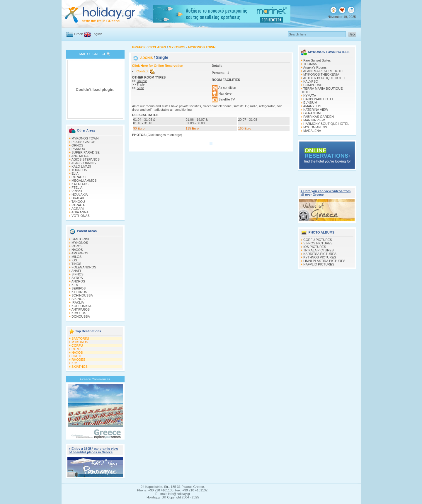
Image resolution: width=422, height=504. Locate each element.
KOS (75, 363)
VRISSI (77, 191)
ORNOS (77, 145)
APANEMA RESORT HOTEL (324, 71)
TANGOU (78, 202)
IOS (74, 260)
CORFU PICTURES (318, 240)
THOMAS (310, 64)
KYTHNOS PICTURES (320, 257)
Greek (79, 34)
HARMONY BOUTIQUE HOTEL (326, 124)
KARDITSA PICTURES (320, 254)
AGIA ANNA (80, 212)
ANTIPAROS (80, 309)
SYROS (77, 278)
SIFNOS (78, 274)
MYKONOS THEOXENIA (321, 74)
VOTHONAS (81, 216)
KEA (75, 285)
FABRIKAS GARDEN (319, 117)
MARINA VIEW (314, 120)
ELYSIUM (310, 103)
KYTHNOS (79, 292)
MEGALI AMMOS (84, 181)
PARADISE (80, 177)
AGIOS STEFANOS (85, 159)
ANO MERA (80, 156)
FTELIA (77, 188)
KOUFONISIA (81, 306)
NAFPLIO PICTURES (319, 264)
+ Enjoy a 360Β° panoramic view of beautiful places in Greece (93, 450)
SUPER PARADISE (86, 152)
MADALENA (312, 131)
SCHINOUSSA (82, 295)
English (97, 34)
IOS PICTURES (315, 247)
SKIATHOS (80, 367)
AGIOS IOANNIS (83, 163)
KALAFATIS (80, 184)
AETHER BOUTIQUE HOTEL (324, 78)
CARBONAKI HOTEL (319, 99)
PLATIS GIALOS (83, 142)
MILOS (76, 257)
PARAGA (78, 205)
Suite (140, 88)
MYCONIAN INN (315, 127)
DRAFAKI (78, 198)
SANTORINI (80, 239)
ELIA (75, 173)
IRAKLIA (78, 302)
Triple (141, 84)
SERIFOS (79, 288)
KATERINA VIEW (316, 110)
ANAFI (76, 271)
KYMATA (310, 96)
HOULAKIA (80, 195)
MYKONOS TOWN (85, 138)
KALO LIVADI (81, 166)
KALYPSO (311, 81)
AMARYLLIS (312, 106)
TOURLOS (79, 170)
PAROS (77, 246)
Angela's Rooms (315, 67)
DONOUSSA (81, 316)
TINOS (76, 264)
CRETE (77, 356)
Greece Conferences (95, 379)
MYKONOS (80, 243)
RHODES (78, 360)
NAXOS (77, 250)
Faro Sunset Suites (317, 60)
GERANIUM (312, 113)
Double (142, 81)
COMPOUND (313, 85)
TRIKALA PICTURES (319, 250)
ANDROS (78, 281)
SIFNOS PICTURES (318, 243)
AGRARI (77, 209)
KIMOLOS (79, 313)
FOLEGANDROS (84, 267)
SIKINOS (78, 299)
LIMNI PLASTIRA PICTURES (324, 261)
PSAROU (78, 149)
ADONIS (147, 58)
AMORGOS (80, 253)
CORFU (77, 345)
